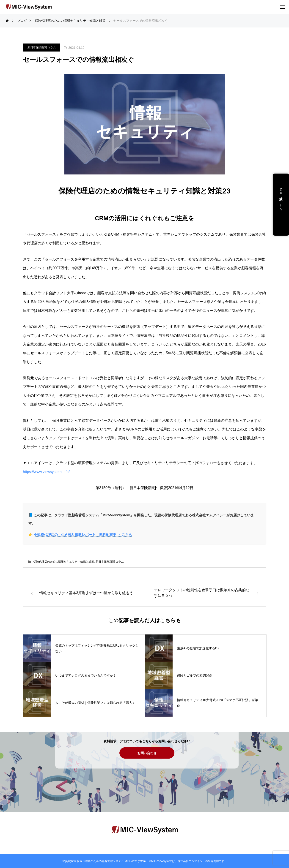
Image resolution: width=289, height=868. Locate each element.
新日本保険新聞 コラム (42, 47)
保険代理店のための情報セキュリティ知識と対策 (64, 562)
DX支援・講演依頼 (281, 195)
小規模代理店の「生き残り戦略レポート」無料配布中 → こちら (83, 535)
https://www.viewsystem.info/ (46, 472)
